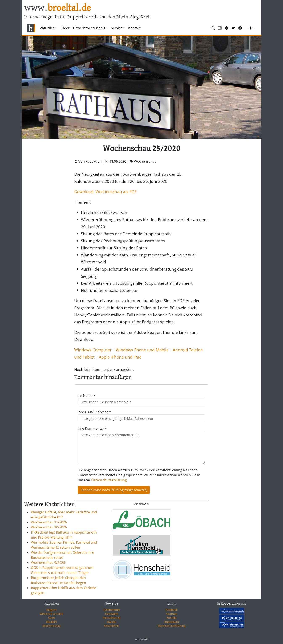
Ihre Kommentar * (92, 428)
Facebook (172, 610)
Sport (52, 618)
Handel (112, 622)
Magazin (52, 610)
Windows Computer (93, 350)
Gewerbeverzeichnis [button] (89, 28)
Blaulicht (52, 622)
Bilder (65, 28)
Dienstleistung (112, 618)
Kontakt (134, 28)
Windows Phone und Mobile (142, 350)
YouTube (171, 614)
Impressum (172, 622)
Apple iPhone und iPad (120, 357)
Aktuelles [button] (47, 28)
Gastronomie (112, 610)
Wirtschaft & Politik (52, 614)
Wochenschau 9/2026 (48, 563)
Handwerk (112, 614)
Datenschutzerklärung (109, 480)
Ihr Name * (87, 396)
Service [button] (117, 28)
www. (58, 8)
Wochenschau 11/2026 (49, 522)
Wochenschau (52, 626)
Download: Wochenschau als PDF (105, 192)
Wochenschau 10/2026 (49, 527)
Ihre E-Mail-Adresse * (94, 412)
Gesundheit (112, 626)
